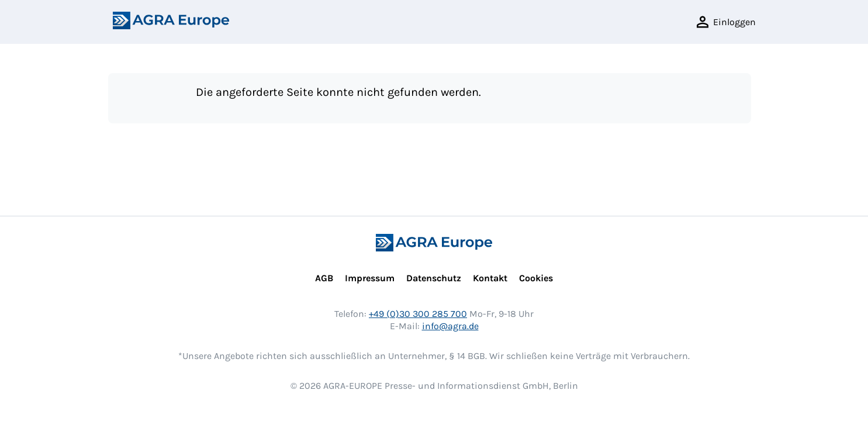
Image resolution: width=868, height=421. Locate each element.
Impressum (370, 278)
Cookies (536, 278)
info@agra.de (450, 326)
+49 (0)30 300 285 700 (418, 314)
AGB (324, 278)
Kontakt (490, 278)
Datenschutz (434, 278)
